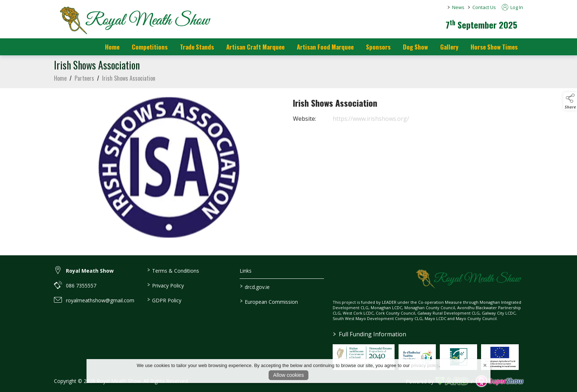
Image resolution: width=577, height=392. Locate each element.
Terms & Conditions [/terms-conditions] (173, 270)
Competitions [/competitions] (150, 47)
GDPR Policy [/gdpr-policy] (164, 300)
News (458, 7)
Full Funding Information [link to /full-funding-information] (370, 334)
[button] (570, 101)
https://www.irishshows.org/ (379, 119)
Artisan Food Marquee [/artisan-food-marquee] (325, 47)
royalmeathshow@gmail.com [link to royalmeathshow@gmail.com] (100, 300)
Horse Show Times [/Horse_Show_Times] (494, 47)
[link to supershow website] (499, 381)
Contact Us (484, 7)
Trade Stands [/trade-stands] (197, 47)
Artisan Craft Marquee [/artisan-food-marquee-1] (255, 47)
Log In (512, 7)
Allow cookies (289, 375)
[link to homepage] (134, 20)
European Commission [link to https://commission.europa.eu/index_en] (269, 301)
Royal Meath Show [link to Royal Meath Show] (90, 271)
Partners (84, 82)
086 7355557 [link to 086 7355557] (81, 286)
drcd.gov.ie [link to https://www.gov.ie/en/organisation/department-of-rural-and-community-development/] (255, 286)
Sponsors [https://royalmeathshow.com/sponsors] (378, 47)
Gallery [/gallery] (449, 47)
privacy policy (425, 365)
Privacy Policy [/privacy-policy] (165, 285)
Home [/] (112, 47)
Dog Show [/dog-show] (415, 47)
